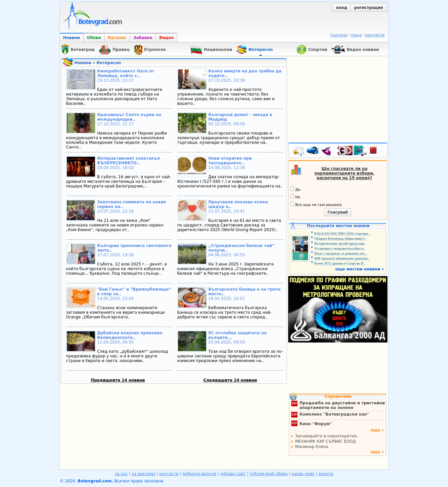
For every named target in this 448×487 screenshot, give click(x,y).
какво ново (303, 474)
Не (295, 197)
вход (342, 8)
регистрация (368, 8)
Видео (166, 38)
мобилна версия (200, 474)
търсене (338, 35)
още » (377, 430)
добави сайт (233, 474)
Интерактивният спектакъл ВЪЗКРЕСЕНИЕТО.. (129, 161)
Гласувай (338, 212)
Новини (72, 38)
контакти (375, 35)
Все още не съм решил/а (316, 204)
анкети (326, 474)
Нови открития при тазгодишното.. (230, 161)
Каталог (117, 38)
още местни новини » (360, 269)
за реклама (143, 474)
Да (295, 189)
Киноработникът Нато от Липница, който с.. (126, 73)
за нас (121, 474)
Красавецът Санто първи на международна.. (129, 117)
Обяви (94, 38)
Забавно (143, 38)
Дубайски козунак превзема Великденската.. (130, 335)
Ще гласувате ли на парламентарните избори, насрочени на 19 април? (344, 173)
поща (356, 35)
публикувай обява (269, 474)
